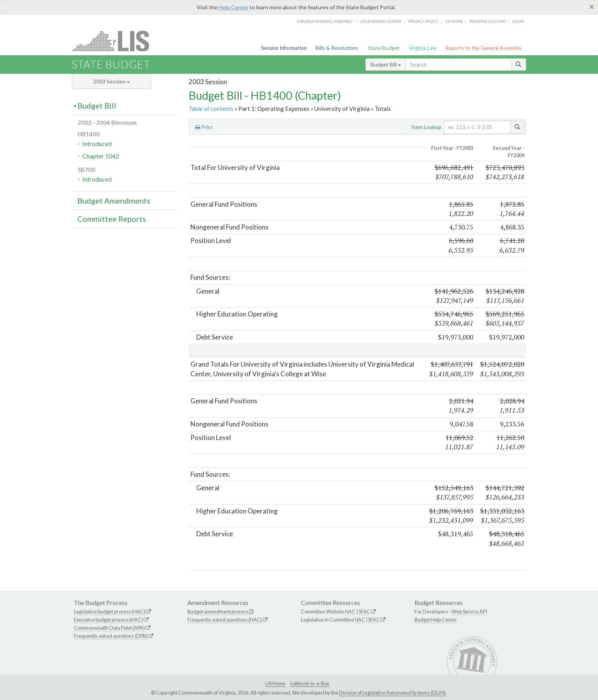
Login (518, 21)
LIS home (454, 21)
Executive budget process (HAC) (108, 620)
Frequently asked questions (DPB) (111, 636)
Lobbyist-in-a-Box (310, 683)
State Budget (384, 48)
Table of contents (211, 109)
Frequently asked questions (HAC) (225, 620)
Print (204, 127)
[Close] (592, 7)
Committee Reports (112, 219)
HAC (350, 612)
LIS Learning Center (381, 21)
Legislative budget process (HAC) (110, 612)
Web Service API (469, 612)
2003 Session (111, 81)
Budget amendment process (218, 612)
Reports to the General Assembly (483, 48)
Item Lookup (426, 127)
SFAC (364, 612)
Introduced (97, 144)
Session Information (284, 48)
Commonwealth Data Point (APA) (109, 628)
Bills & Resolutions (337, 48)
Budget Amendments (114, 200)
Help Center (234, 7)
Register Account (488, 21)
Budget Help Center (436, 620)
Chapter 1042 (101, 156)
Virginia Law (422, 48)
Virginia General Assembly (325, 21)
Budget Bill (386, 64)
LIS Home (275, 683)
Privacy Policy (423, 21)
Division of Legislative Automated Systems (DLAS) (392, 693)
